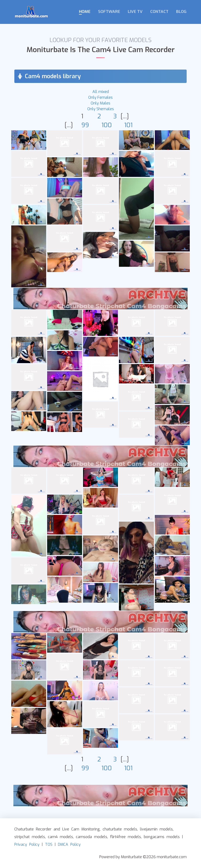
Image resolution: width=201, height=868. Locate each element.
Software (109, 12)
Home (85, 12)
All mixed (101, 92)
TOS (49, 844)
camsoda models (92, 837)
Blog (181, 12)
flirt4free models (126, 837)
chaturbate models (120, 829)
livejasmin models (156, 829)
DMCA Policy (69, 844)
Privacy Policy (27, 844)
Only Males (100, 103)
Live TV (135, 12)
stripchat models (30, 837)
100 (107, 125)
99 (85, 125)
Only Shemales (101, 109)
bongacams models (162, 837)
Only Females (100, 97)
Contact (159, 12)
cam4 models (60, 837)
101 (128, 125)
